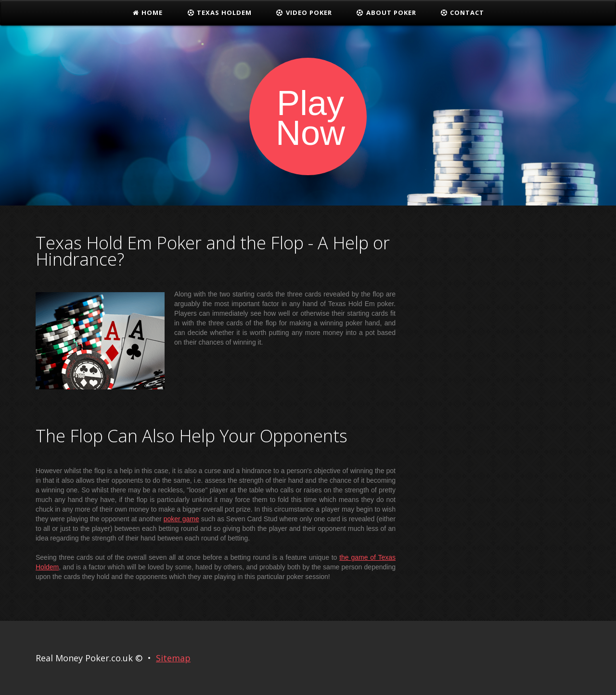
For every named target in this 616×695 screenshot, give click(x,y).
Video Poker (304, 13)
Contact (462, 13)
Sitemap (173, 658)
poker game (181, 519)
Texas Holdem (219, 13)
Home (148, 13)
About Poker (386, 13)
